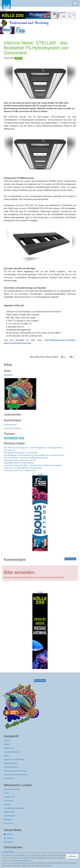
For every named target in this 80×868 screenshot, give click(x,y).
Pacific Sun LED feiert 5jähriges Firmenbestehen (23, 468)
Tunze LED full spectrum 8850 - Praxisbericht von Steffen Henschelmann (33, 465)
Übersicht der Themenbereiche (16, 775)
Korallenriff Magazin (12, 752)
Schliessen (72, 856)
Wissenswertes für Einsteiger (15, 771)
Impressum (9, 851)
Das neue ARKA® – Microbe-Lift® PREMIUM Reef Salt (26, 458)
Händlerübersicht (11, 763)
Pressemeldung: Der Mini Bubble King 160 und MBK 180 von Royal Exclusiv (34, 455)
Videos (7, 756)
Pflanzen (7, 804)
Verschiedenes (10, 816)
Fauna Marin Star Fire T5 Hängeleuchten (20, 470)
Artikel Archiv (9, 748)
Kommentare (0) (10, 425)
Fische (6, 793)
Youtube (8, 834)
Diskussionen (9, 778)
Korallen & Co (9, 797)
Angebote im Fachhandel (14, 759)
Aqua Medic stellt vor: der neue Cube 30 (20, 460)
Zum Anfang (70, 559)
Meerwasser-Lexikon (12, 789)
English (7, 744)
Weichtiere (8, 820)
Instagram (9, 842)
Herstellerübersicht (11, 767)
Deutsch (7, 741)
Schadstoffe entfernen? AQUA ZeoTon (19, 463)
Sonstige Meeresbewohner (14, 808)
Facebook (9, 838)
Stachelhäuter (9, 812)
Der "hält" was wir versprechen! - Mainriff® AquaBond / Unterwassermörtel (33, 448)
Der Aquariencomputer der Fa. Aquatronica (21, 453)
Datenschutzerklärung (22, 860)
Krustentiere (9, 801)
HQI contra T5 (9, 450)
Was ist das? (9, 823)
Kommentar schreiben (13, 428)
